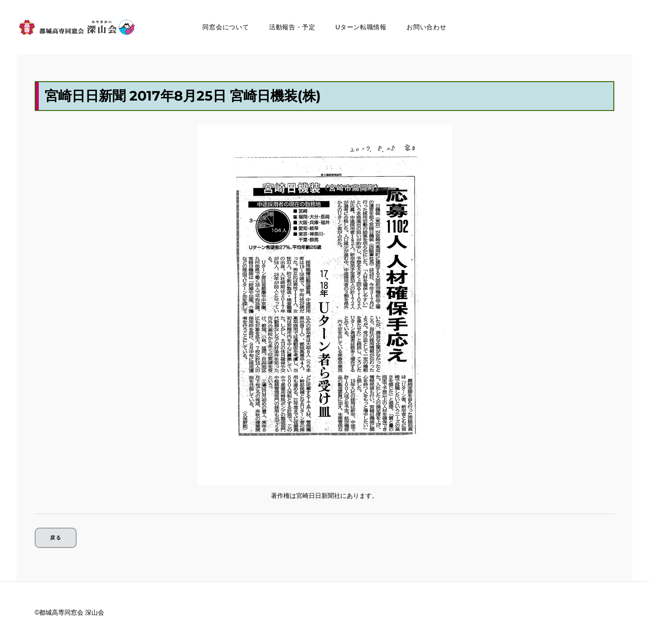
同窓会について (226, 27)
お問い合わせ (426, 27)
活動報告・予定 (292, 27)
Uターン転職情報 (361, 27)
